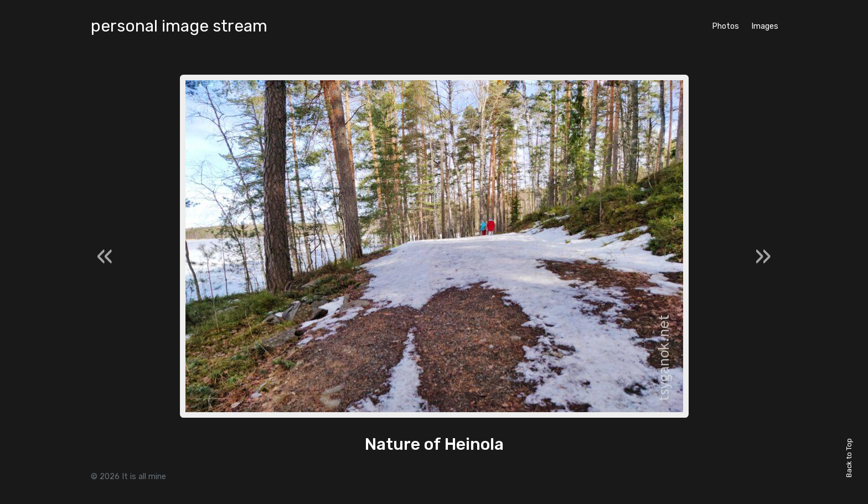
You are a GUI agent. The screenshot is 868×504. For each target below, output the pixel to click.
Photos (725, 26)
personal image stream (179, 26)
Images (765, 26)
